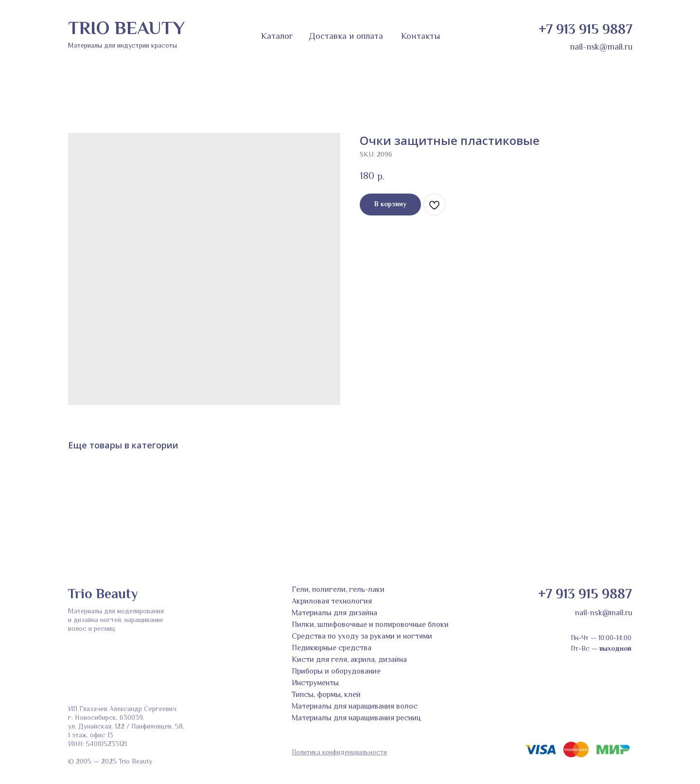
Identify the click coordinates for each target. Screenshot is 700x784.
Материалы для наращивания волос (355, 707)
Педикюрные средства (332, 649)
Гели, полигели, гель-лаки (338, 590)
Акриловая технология (332, 602)
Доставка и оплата (346, 37)
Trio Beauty (103, 595)
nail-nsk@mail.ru (601, 48)
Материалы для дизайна (334, 614)
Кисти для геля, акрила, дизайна (349, 660)
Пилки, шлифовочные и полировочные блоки (370, 625)
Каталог (277, 37)
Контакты (421, 37)
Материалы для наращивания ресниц (356, 719)
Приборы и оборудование (336, 672)
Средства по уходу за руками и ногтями (362, 637)
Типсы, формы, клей (326, 695)
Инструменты (315, 684)
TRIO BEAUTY (126, 30)
